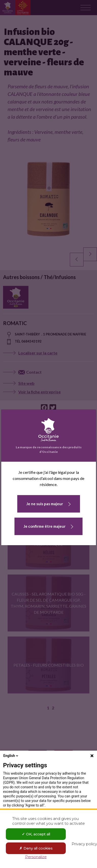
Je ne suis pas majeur (45, 504)
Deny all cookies (36, 848)
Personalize (36, 857)
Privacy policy (84, 844)
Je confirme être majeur (45, 526)
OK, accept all (36, 834)
